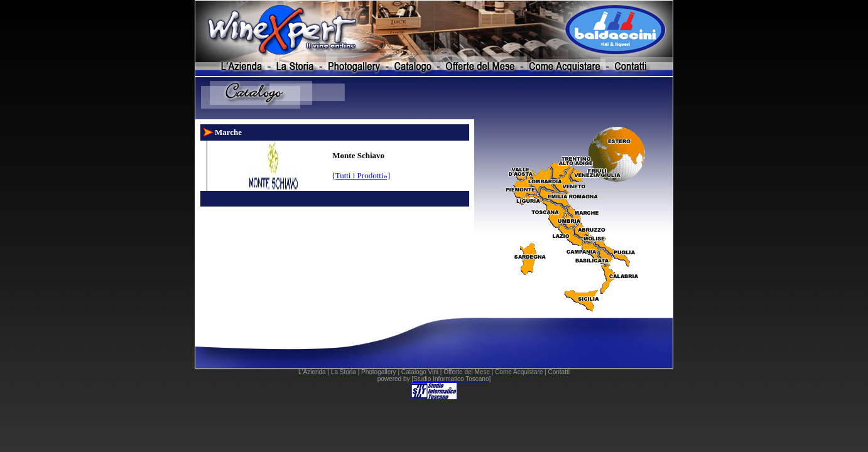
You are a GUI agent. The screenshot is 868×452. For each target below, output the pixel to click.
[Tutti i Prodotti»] (361, 175)
